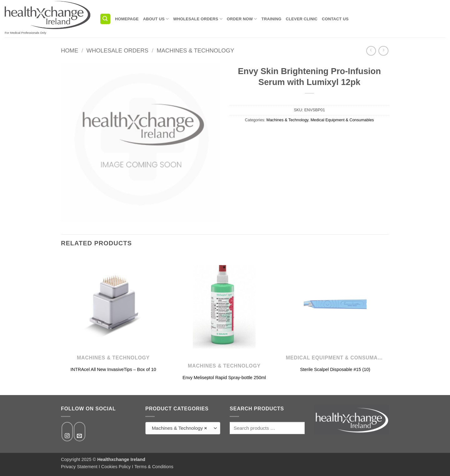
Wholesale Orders (198, 19)
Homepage (127, 19)
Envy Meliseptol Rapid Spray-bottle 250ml (224, 378)
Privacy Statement (79, 467)
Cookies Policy (116, 467)
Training (272, 19)
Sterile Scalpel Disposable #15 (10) (335, 369)
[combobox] (183, 428)
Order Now (242, 19)
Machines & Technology (195, 50)
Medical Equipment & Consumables (342, 120)
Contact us (335, 19)
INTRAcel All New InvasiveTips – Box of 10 (113, 369)
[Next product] (371, 51)
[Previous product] (383, 51)
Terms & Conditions (154, 467)
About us (156, 19)
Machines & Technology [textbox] (180, 428)
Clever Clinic (302, 19)
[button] (105, 19)
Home (70, 50)
